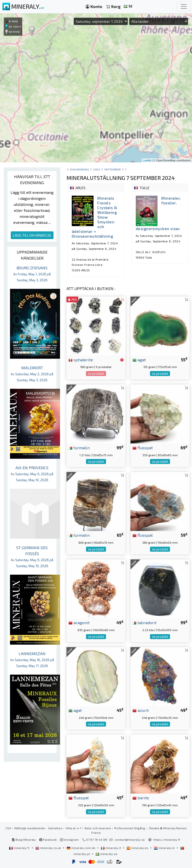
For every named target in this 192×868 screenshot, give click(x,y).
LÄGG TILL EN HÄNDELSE (32, 235)
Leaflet (147, 160)
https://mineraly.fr (167, 840)
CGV (8, 828)
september (113, 169)
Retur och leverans (98, 828)
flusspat (143, 447)
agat (139, 360)
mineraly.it (111, 848)
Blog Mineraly (24, 840)
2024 (97, 169)
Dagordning (79, 169)
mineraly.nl (165, 848)
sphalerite (81, 360)
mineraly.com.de (81, 848)
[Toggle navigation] (184, 6)
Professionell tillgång (130, 828)
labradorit (144, 622)
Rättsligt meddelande (29, 828)
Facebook (48, 840)
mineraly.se (106, 854)
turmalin (79, 447)
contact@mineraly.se (130, 840)
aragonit (79, 622)
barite (141, 798)
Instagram (69, 840)
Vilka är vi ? (73, 828)
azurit (141, 710)
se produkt (96, 374)
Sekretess (55, 828)
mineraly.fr (20, 848)
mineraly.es (138, 848)
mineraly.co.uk (48, 848)
